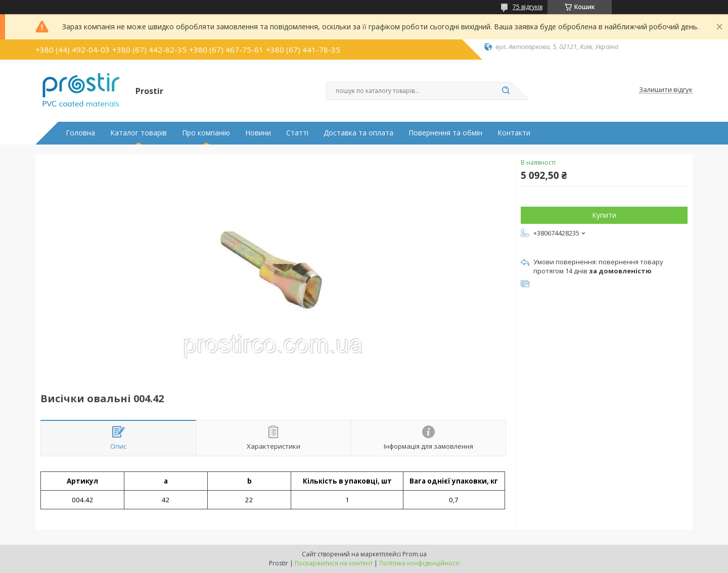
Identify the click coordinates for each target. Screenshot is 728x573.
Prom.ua (415, 554)
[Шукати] (506, 91)
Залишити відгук (666, 90)
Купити (604, 215)
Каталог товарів (139, 133)
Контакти (514, 133)
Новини (258, 133)
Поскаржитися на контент (334, 563)
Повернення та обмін (445, 133)
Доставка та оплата (358, 133)
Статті (297, 133)
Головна (80, 133)
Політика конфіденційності (419, 563)
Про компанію (206, 133)
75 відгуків (528, 7)
